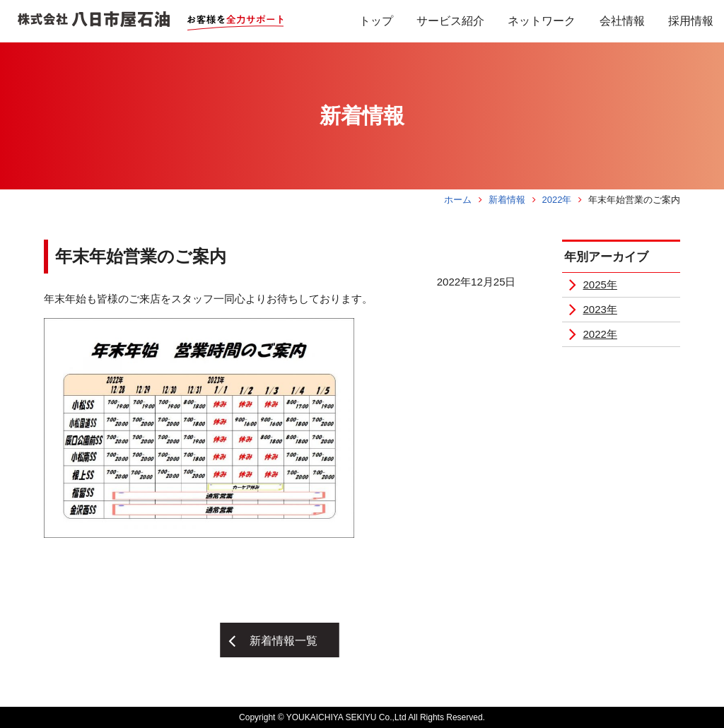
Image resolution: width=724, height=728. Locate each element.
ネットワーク (542, 21)
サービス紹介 (450, 21)
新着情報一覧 (284, 641)
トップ (376, 21)
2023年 (600, 309)
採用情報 (691, 21)
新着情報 (507, 200)
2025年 (600, 284)
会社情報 (622, 21)
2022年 (556, 200)
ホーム (458, 200)
